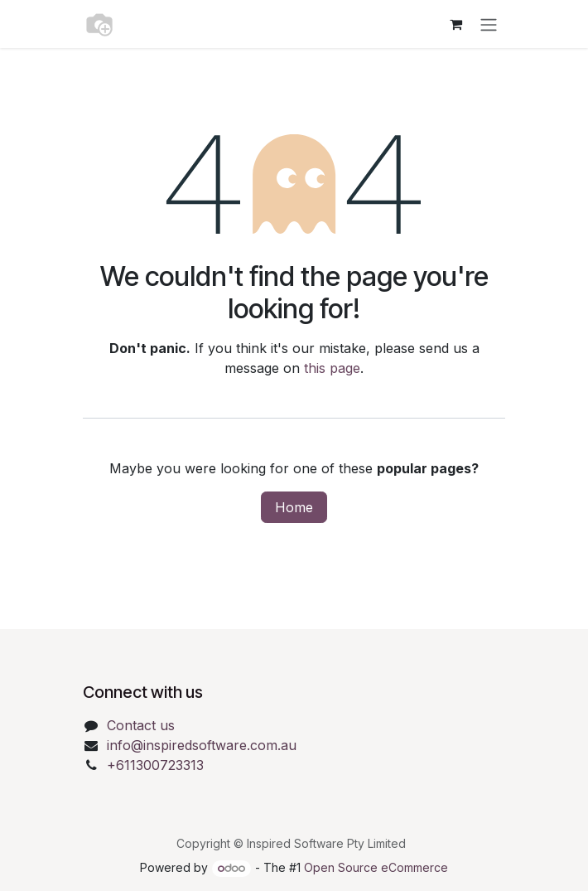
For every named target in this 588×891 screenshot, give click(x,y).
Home (294, 507)
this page (332, 368)
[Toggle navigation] (489, 24)
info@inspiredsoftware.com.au (202, 745)
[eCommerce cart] (455, 24)
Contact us (141, 725)
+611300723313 (155, 765)
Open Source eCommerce (376, 867)
